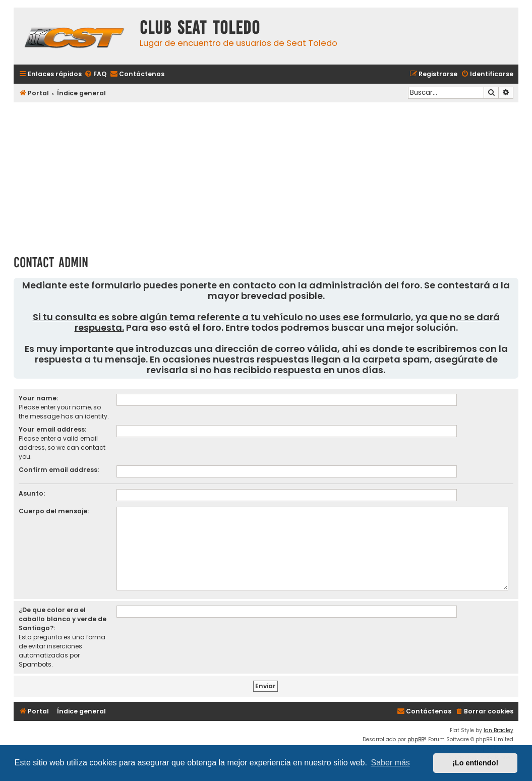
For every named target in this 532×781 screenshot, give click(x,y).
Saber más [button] (391, 763)
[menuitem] (95, 74)
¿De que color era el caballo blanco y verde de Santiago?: (63, 619)
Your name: (38, 398)
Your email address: (52, 429)
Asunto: (32, 493)
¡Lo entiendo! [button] (475, 763)
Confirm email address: (59, 470)
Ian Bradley (498, 730)
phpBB (416, 739)
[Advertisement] (266, 175)
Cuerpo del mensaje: (54, 511)
